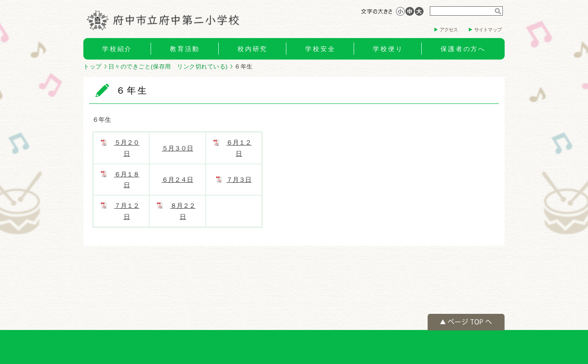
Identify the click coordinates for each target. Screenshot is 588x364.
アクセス (449, 30)
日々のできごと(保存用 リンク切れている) (168, 66)
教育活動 (185, 49)
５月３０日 (177, 148)
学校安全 (320, 49)
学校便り (388, 49)
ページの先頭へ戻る (466, 322)
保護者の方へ (463, 49)
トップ (93, 66)
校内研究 (253, 49)
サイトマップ (488, 30)
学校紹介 (117, 49)
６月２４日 (177, 180)
